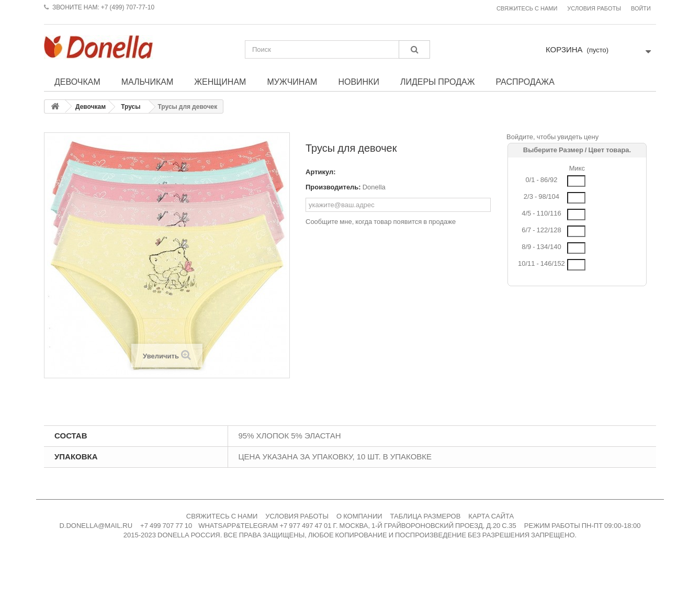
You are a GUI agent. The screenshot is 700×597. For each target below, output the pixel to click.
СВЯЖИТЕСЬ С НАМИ (222, 516)
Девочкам (77, 82)
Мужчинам (292, 82)
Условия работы (594, 9)
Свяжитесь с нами (527, 9)
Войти (641, 9)
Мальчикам (148, 82)
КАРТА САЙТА (491, 516)
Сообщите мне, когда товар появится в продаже (381, 222)
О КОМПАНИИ (359, 516)
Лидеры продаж (438, 82)
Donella (374, 187)
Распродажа (525, 82)
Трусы (131, 107)
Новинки (359, 82)
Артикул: (321, 172)
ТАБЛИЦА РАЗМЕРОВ (426, 516)
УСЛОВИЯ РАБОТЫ (297, 516)
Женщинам (220, 82)
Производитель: (333, 187)
